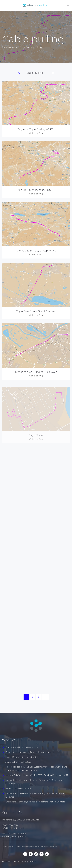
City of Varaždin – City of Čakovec (36, 318)
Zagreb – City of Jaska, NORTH (36, 129)
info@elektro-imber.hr (14, 828)
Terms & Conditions (10, 861)
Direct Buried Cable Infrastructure (22, 757)
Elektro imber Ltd (13, 47)
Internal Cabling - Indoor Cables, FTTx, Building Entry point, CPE (37, 775)
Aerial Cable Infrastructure (18, 762)
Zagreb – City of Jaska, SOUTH (36, 190)
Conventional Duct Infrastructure (22, 747)
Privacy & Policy (29, 861)
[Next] (46, 697)
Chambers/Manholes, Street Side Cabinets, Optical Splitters (35, 802)
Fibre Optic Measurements (19, 788)
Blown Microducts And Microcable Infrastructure (30, 752)
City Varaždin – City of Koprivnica (36, 251)
